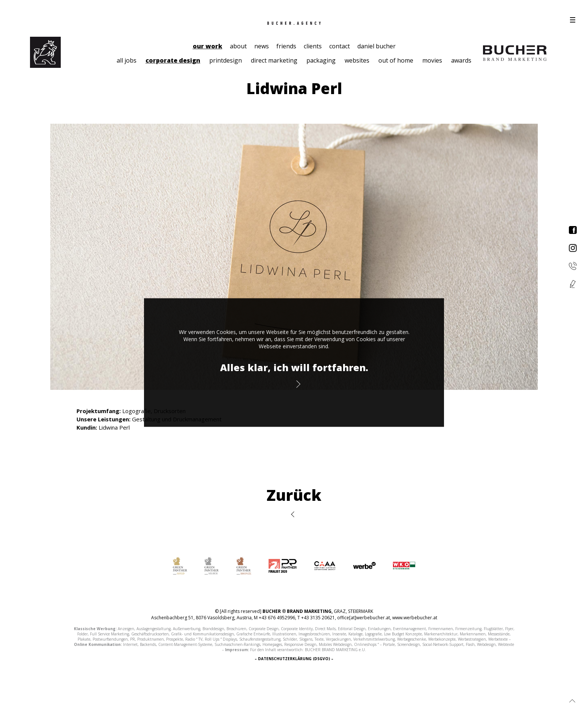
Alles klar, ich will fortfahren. (294, 367)
